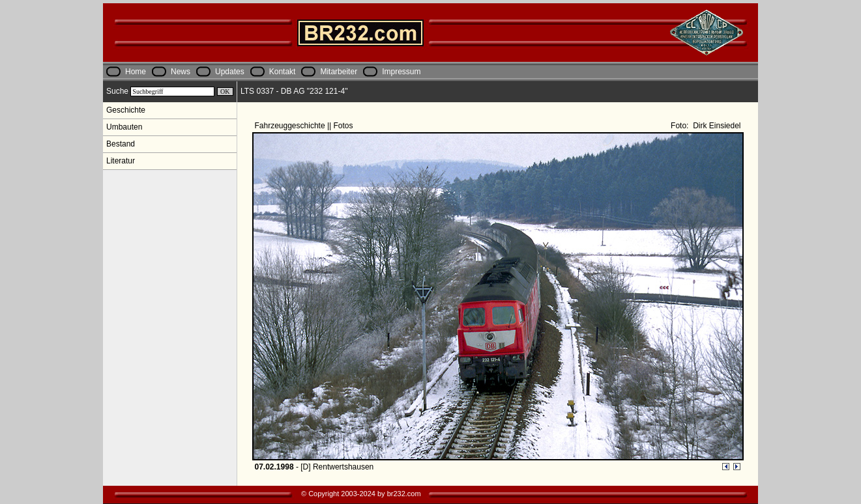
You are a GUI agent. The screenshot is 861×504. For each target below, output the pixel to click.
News (181, 72)
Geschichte (126, 110)
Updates (230, 72)
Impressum (401, 72)
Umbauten (124, 127)
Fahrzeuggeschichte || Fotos (305, 126)
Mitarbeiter (339, 72)
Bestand (121, 144)
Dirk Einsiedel (716, 126)
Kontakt (283, 72)
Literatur (121, 161)
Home (136, 72)
